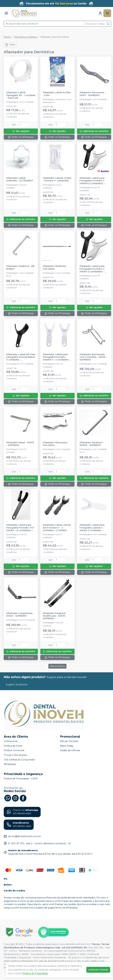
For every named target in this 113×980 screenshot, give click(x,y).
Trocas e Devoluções (15, 755)
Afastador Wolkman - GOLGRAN (55, 267)
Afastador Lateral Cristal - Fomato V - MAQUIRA (57, 179)
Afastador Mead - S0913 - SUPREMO (20, 444)
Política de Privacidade (35, 973)
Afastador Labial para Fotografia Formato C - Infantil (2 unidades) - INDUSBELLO (93, 181)
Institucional (11, 741)
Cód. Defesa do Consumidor (19, 760)
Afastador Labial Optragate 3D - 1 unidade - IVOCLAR (21, 95)
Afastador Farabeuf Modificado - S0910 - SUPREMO (55, 616)
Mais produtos (57, 666)
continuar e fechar (98, 970)
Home (7, 37)
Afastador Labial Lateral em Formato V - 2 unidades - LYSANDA (57, 528)
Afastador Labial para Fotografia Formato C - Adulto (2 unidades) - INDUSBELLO (93, 269)
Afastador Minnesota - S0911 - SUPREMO (93, 94)
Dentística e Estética (26, 37)
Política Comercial (14, 751)
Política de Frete (13, 746)
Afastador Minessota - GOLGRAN (56, 444)
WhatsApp (10, 764)
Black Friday (67, 746)
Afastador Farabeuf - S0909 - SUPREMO (92, 444)
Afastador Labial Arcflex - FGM (57, 94)
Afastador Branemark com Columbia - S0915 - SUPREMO (93, 357)
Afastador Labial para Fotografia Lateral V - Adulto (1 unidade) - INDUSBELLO (92, 528)
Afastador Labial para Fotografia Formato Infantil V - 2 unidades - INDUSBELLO (56, 357)
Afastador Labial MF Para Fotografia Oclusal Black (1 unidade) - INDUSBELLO (21, 357)
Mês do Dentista (69, 741)
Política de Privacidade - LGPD (21, 779)
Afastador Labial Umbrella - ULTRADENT (20, 179)
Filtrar (10, 45)
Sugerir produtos (17, 684)
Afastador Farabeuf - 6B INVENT (20, 267)
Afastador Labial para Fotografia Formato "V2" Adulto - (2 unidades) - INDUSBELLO (20, 528)
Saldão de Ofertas (70, 751)
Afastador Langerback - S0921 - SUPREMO (20, 615)
